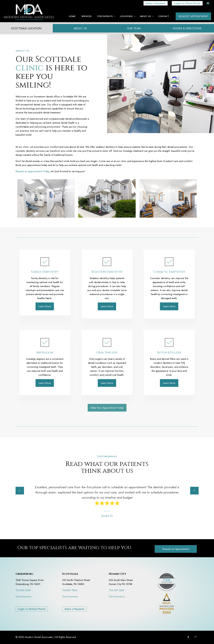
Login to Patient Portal (32, 609)
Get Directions (23, 596)
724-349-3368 (116, 590)
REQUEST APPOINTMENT (193, 16)
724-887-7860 (70, 590)
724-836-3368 (23, 590)
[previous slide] (20, 491)
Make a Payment (74, 609)
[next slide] (194, 491)
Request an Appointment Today (32, 171)
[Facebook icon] (188, 637)
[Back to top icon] (195, 637)
